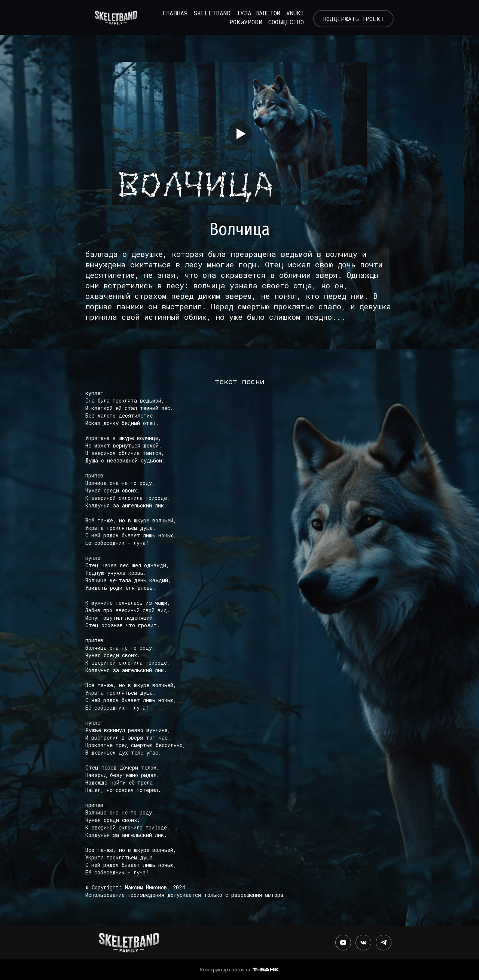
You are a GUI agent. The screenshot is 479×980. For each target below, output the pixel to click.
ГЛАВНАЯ (171, 12)
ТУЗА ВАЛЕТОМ (254, 12)
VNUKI (291, 12)
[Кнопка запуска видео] (239, 131)
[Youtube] (343, 941)
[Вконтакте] (363, 941)
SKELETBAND (208, 12)
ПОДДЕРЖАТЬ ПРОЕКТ (353, 16)
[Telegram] (384, 941)
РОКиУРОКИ (242, 21)
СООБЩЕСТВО (282, 21)
